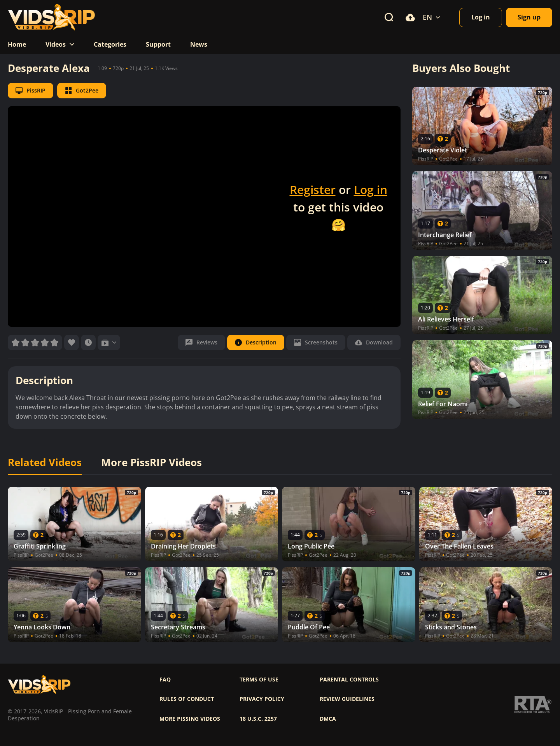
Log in (371, 190)
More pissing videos (190, 719)
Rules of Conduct (187, 699)
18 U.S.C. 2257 (258, 719)
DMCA (328, 719)
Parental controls (349, 680)
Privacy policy (262, 699)
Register (313, 190)
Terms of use (259, 680)
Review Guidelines (347, 699)
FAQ (165, 680)
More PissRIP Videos (151, 463)
